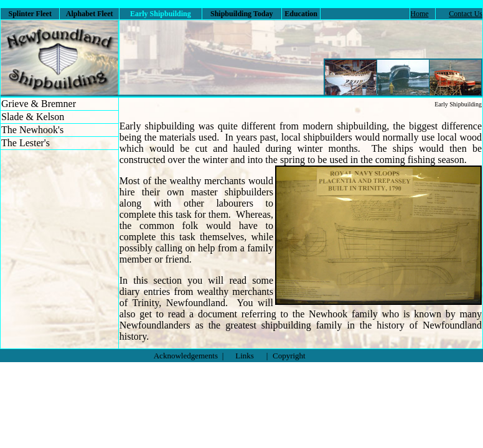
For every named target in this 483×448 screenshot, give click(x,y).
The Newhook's (32, 130)
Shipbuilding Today (241, 14)
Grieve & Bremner (39, 104)
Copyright (289, 356)
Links (245, 356)
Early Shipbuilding (458, 104)
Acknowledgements (186, 356)
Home (419, 14)
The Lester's (26, 143)
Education (301, 14)
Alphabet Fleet (90, 14)
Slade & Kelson (33, 117)
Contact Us (466, 14)
